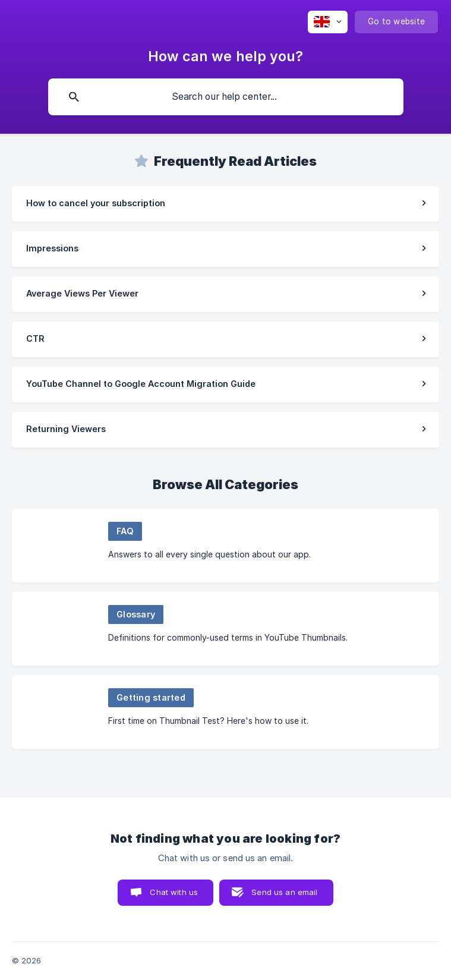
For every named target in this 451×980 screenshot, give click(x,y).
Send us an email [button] (284, 892)
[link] (225, 204)
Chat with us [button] (174, 892)
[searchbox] (226, 97)
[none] (328, 22)
